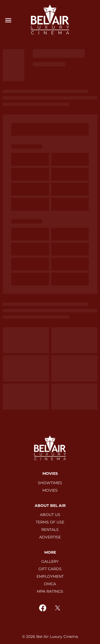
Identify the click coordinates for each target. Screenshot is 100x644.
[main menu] (8, 20)
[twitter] (58, 608)
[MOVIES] (50, 490)
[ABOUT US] (50, 515)
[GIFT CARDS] (50, 569)
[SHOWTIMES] (50, 483)
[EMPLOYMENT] (50, 576)
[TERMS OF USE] (50, 522)
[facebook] (43, 608)
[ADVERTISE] (50, 537)
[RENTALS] (50, 530)
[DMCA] (50, 584)
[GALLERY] (50, 561)
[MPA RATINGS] (50, 591)
